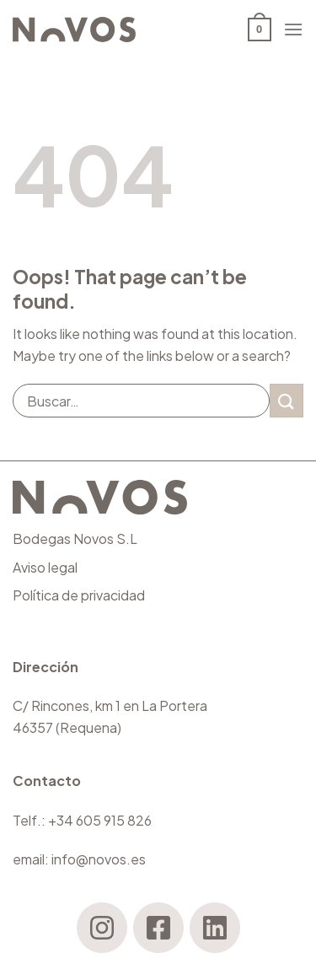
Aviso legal (45, 567)
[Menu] (293, 29)
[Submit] (287, 400)
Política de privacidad (79, 595)
